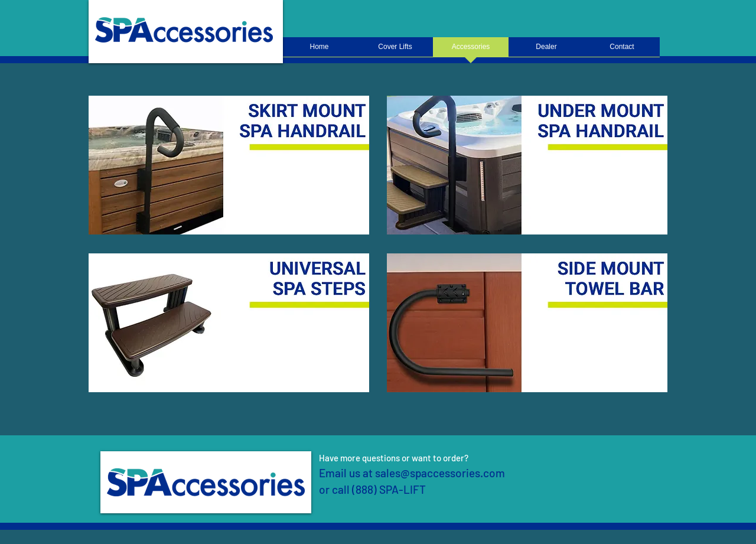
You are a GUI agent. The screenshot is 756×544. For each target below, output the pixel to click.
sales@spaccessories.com (440, 473)
